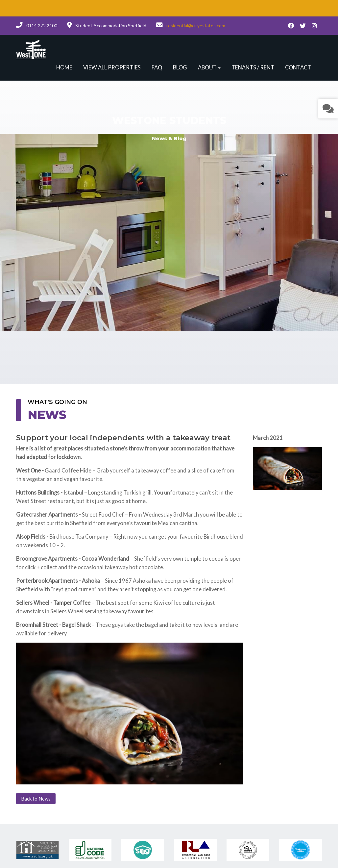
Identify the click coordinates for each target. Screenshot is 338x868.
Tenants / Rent (253, 67)
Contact (298, 67)
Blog (180, 67)
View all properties (112, 67)
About (207, 67)
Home (64, 67)
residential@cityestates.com (196, 26)
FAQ (157, 67)
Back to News (36, 799)
